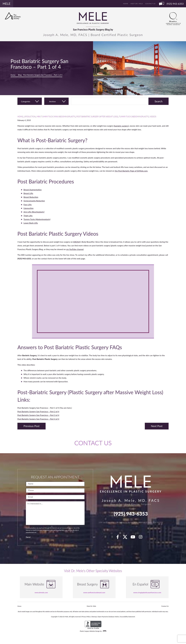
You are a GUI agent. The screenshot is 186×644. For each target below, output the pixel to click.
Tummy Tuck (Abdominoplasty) (134, 116)
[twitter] (126, 538)
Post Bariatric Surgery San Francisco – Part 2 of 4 (38, 411)
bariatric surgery (121, 126)
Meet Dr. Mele (137, 4)
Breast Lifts (28, 193)
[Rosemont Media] (104, 631)
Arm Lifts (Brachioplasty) (34, 212)
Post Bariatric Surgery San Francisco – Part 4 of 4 (38, 419)
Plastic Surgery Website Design (90, 631)
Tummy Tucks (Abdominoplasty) (37, 219)
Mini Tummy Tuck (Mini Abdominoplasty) (56, 116)
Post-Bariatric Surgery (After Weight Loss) (97, 116)
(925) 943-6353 (131, 514)
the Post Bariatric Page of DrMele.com (131, 171)
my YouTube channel (75, 249)
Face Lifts (28, 204)
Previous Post (32, 426)
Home (126, 4)
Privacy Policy (86, 617)
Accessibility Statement (128, 617)
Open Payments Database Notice (108, 617)
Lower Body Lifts (31, 223)
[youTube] (134, 538)
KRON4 (77, 242)
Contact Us (150, 4)
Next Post (157, 426)
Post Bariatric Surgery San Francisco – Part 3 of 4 (38, 415)
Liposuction (30, 116)
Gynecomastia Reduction (34, 201)
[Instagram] (142, 538)
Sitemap (94, 617)
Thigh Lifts (28, 216)
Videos (153, 116)
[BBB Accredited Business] (93, 625)
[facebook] (119, 538)
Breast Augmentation (33, 190)
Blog (20, 75)
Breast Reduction (31, 197)
